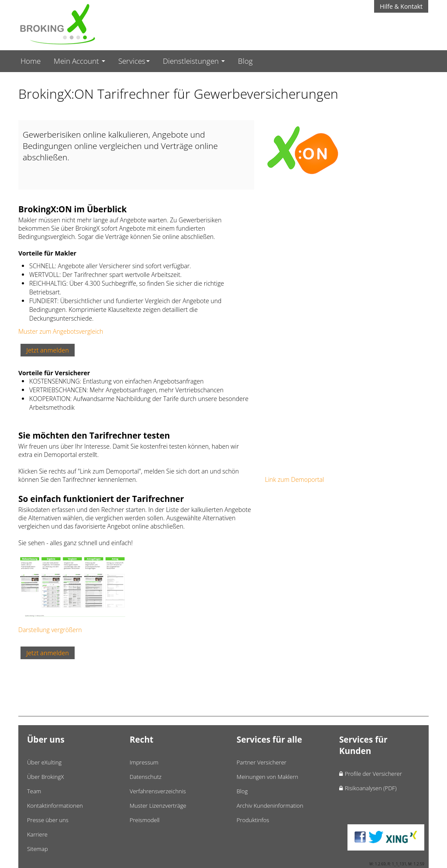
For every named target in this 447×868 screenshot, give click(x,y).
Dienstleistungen (194, 61)
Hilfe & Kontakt (401, 6)
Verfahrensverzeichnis (158, 791)
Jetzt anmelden (48, 350)
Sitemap (38, 849)
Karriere (37, 834)
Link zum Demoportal (294, 479)
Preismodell (145, 820)
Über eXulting (44, 762)
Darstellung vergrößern (50, 630)
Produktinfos (253, 820)
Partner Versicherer (261, 762)
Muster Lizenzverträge (158, 806)
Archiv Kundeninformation (270, 806)
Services (134, 61)
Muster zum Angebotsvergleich (61, 331)
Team (34, 791)
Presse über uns (48, 820)
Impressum (144, 762)
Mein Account (79, 61)
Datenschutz (146, 777)
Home (31, 61)
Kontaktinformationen (55, 806)
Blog (245, 61)
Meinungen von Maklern (267, 777)
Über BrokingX (45, 777)
